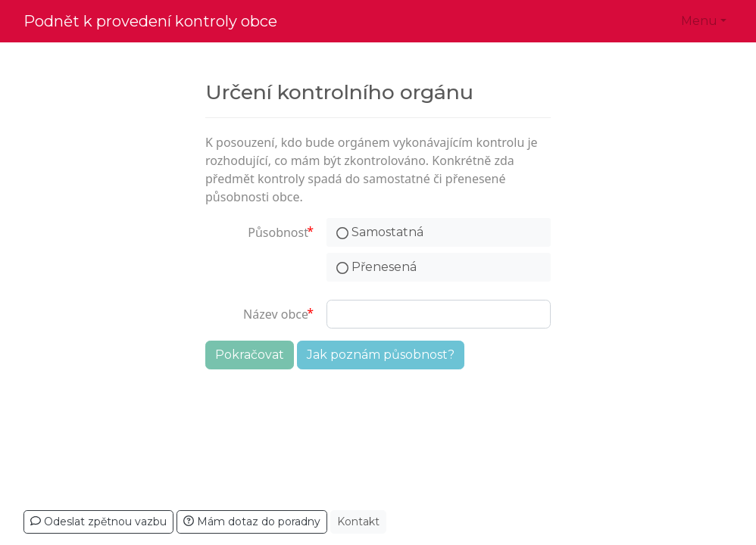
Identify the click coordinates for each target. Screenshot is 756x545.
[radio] (439, 232)
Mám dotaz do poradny (252, 522)
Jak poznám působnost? (381, 355)
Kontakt (358, 522)
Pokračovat (250, 355)
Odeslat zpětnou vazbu (98, 522)
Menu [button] (699, 21)
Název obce (276, 314)
